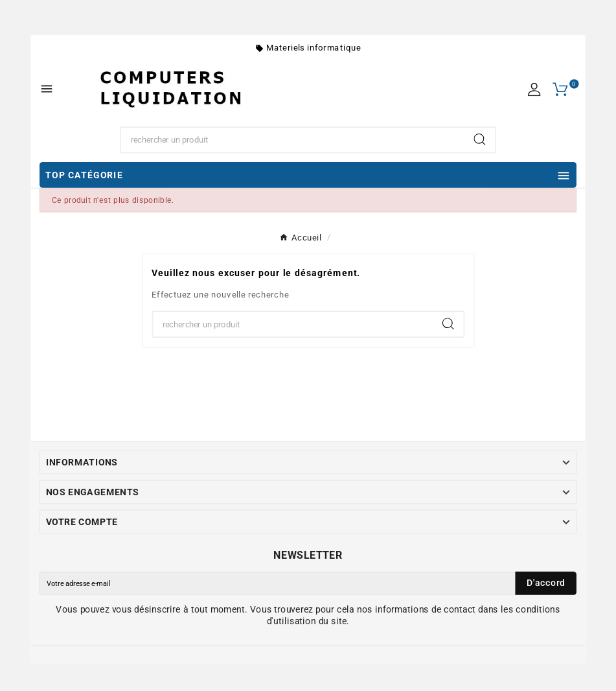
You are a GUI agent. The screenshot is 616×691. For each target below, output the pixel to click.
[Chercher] (293, 140)
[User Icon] (534, 89)
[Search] (479, 139)
